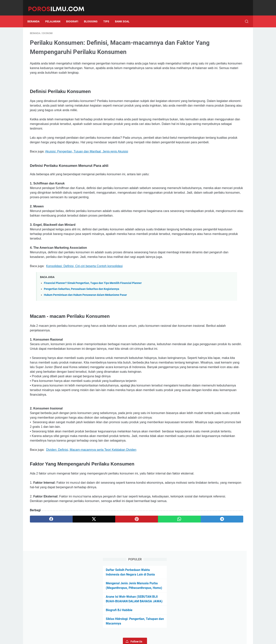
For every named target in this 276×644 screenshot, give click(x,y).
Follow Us (219, 124)
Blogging (93, 15)
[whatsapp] (131, 584)
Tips (109, 15)
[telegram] (160, 584)
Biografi (75, 15)
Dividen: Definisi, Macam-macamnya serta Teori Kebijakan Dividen (91, 506)
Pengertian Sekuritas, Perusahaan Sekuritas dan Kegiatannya (82, 313)
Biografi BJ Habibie (205, 92)
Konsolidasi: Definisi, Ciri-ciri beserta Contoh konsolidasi (84, 290)
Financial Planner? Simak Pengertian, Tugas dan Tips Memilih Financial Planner (93, 307)
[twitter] (73, 584)
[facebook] (44, 584)
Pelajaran (55, 15)
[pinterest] (102, 584)
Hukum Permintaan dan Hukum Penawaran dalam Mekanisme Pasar (85, 319)
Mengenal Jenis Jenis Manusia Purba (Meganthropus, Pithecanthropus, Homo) (213, 61)
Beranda (36, 15)
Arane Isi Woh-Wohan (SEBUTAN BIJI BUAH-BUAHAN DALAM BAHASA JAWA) (214, 79)
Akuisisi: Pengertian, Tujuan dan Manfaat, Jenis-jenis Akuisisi (87, 162)
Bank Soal (125, 15)
